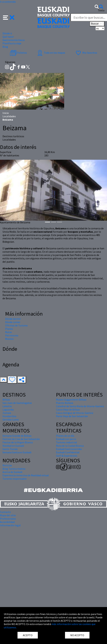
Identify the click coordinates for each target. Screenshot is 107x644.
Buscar (97, 24)
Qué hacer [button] (8, 37)
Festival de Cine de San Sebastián (21, 439)
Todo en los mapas (51, 53)
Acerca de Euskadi (12, 472)
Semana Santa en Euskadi (17, 452)
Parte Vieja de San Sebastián (72, 416)
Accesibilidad (7, 522)
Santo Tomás (10, 449)
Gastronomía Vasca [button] (13, 40)
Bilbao (6, 400)
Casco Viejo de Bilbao (68, 410)
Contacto (5, 512)
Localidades (9, 116)
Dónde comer (13, 322)
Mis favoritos (86, 53)
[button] (9, 17)
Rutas (8, 332)
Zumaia (7, 413)
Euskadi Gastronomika (69, 449)
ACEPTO (28, 635)
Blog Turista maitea (14, 469)
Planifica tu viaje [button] (12, 43)
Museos (9, 339)
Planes (9, 329)
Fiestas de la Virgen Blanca (18, 442)
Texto (101, 10)
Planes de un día (65, 436)
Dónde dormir (13, 319)
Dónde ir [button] (7, 33)
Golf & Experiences (67, 456)
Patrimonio (12, 335)
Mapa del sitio (8, 515)
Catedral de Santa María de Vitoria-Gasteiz (80, 406)
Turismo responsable (15, 479)
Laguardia (8, 410)
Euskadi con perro (66, 439)
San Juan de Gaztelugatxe (17, 403)
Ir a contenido (8, 2)
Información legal (10, 525)
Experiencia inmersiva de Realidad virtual (26, 475)
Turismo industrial (66, 442)
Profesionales (8, 519)
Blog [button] (5, 47)
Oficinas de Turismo (16, 325)
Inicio (6, 113)
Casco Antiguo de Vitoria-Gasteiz (75, 413)
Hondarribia (9, 416)
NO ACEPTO (77, 635)
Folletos (18, 53)
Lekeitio (7, 406)
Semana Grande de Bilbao (17, 436)
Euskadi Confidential (68, 452)
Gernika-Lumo (11, 420)
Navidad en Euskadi (13, 446)
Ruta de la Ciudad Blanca (70, 446)
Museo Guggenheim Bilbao (71, 400)
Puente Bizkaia (65, 403)
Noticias (7, 465)
